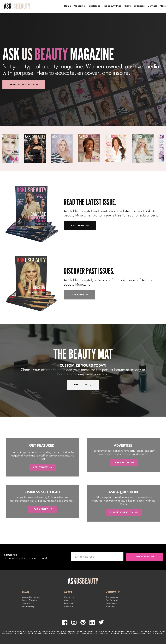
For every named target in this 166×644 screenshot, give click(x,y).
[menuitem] (68, 6)
